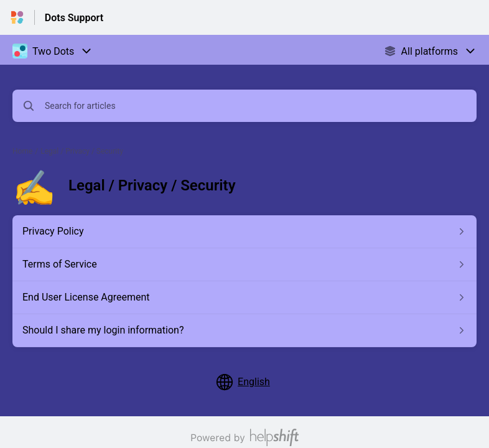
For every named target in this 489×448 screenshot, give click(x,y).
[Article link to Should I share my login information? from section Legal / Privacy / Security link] (244, 330)
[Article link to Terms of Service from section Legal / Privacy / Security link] (244, 264)
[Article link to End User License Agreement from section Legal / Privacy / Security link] (244, 297)
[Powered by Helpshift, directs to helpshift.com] (244, 437)
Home (22, 151)
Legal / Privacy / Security (82, 151)
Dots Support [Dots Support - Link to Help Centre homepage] (74, 18)
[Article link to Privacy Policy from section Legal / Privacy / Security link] (244, 231)
